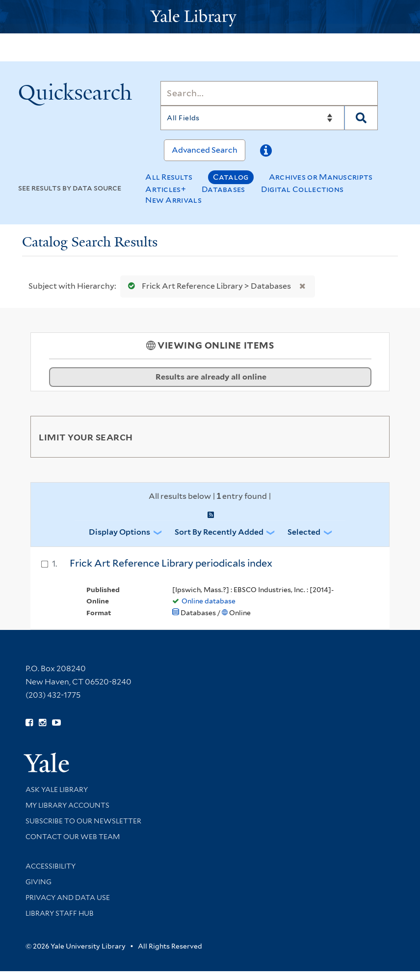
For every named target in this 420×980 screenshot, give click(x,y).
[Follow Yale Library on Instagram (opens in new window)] (42, 723)
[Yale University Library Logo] (210, 17)
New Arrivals (173, 200)
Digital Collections (302, 189)
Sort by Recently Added (219, 532)
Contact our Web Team (73, 837)
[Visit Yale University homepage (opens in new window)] (46, 759)
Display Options (119, 532)
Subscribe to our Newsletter (83, 821)
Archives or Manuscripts (321, 177)
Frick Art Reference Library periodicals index (171, 563)
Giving (39, 882)
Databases (223, 189)
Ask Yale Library (57, 789)
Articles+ (166, 189)
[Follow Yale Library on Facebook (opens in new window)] (29, 723)
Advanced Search (205, 150)
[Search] (269, 93)
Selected (304, 532)
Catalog (231, 177)
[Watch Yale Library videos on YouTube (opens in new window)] (56, 723)
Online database (209, 601)
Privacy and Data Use (68, 898)
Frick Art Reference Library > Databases (207, 286)
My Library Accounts (67, 805)
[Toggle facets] (370, 436)
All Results (169, 177)
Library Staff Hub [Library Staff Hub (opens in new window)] (60, 913)
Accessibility (51, 866)
